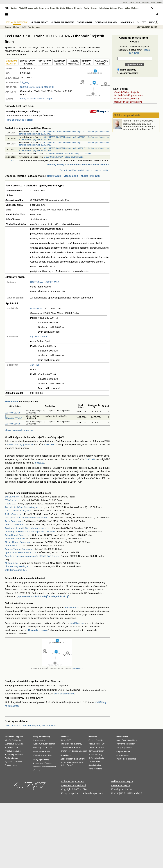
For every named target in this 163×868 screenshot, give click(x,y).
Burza (63, 740)
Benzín (75, 762)
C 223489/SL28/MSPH (14, 417)
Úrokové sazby (39, 740)
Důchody (36, 770)
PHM (69, 762)
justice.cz (39, 463)
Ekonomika (65, 747)
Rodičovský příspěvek (14, 755)
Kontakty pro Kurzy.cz (123, 789)
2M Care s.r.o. (12, 497)
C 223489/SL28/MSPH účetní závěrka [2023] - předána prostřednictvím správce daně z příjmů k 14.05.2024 (64, 138)
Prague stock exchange (126, 759)
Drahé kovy (66, 755)
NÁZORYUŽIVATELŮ (74, 62)
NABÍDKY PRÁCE (87, 62)
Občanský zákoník (96, 758)
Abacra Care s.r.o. (14, 525)
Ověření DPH (84, 22)
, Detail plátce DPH (37, 87)
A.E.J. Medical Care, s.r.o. (18, 511)
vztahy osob (71, 176)
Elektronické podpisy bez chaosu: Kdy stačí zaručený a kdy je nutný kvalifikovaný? (139, 126)
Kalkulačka (104, 8)
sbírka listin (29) (90, 176)
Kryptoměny (66, 751)
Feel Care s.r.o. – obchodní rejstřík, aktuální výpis (30, 726)
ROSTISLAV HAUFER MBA (45, 282)
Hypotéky (78, 8)
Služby (141, 22)
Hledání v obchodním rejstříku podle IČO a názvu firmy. (134, 50)
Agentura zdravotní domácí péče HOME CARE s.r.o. (32, 556)
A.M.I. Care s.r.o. (13, 514)
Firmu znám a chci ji (19, 120)
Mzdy (45, 755)
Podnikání (93, 737)
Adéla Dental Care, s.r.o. (17, 535)
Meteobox (145, 2)
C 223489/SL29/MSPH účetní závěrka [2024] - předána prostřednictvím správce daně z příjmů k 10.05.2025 (64, 133)
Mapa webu (127, 747)
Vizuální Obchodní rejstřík (127, 92)
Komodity (54, 8)
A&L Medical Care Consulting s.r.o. (23, 507)
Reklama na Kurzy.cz (122, 781)
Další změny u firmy (64, 694)
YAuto (138, 2)
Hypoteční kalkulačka (13, 762)
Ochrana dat (68, 781)
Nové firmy (127, 22)
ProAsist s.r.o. (37, 308)
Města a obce (94, 744)
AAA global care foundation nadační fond (26, 518)
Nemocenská (38, 763)
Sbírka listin (11, 401)
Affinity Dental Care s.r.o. (18, 542)
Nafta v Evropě (67, 765)
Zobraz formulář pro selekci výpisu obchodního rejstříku (84, 170)
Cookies (79, 781)
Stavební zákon (95, 765)
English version (123, 752)
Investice (65, 737)
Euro (45, 747)
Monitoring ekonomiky (126, 744)
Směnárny (37, 747)
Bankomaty (45, 737)
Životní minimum (11, 758)
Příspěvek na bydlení (13, 751)
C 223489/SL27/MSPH (14, 423)
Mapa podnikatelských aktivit (128, 102)
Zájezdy (131, 2)
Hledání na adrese (62, 22)
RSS (123, 793)
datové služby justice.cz (20, 445)
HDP (73, 747)
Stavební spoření (48, 744)
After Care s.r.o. (13, 545)
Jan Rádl (35, 365)
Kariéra (124, 2)
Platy (50, 755)
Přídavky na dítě (11, 747)
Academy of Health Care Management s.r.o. (27, 528)
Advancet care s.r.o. (15, 538)
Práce (121, 8)
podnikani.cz (78, 668)
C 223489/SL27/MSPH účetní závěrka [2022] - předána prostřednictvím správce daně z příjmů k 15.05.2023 (64, 144)
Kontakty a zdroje (38, 630)
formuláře (98, 769)
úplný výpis (54, 176)
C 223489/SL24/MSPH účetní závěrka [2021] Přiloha (67, 154)
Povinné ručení (11, 765)
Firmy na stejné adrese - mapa (36, 98)
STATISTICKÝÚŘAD (45, 62)
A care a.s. (10, 504)
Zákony (113, 8)
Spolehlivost (132, 740)
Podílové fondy (76, 744)
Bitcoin (69, 8)
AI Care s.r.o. (11, 563)
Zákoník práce (94, 762)
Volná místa (44, 752)
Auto (118, 740)
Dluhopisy (65, 744)
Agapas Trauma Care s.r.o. (19, 549)
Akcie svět (33, 8)
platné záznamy (127, 70)
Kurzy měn (44, 8)
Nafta (81, 762)
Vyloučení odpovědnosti (74, 785)
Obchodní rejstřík (20, 27)
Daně (91, 769)
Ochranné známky (106, 22)
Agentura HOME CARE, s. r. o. (21, 552)
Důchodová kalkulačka (14, 744)
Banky (35, 737)
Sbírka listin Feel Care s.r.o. (19, 430)
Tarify (87, 8)
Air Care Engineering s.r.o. (18, 566)
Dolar (50, 747)
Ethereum (83, 751)
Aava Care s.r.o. (13, 521)
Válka (127, 8)
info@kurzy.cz (72, 608)
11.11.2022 (10, 160)
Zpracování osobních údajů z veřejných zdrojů (44, 596)
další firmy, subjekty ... (16, 570)
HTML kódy (133, 793)
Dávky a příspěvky (41, 760)
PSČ (103, 744)
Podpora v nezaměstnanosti (44, 767)
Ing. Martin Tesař (39, 337)
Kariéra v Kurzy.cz (121, 785)
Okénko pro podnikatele (127, 115)
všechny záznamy (128, 73)
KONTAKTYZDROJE (60, 62)
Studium (160, 2)
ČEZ (69, 740)
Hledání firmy (39, 22)
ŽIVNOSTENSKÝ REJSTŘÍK (28, 62)
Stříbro (82, 759)
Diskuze (135, 8)
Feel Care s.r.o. (34, 27)
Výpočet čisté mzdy (13, 740)
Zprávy (14, 8)
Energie (94, 8)
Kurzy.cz (8, 27)
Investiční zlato (72, 759)
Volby (119, 747)
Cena (124, 740)
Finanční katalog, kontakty (127, 99)
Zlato (63, 8)
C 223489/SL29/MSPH (14, 412)
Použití (115, 793)
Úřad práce (37, 755)
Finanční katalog (95, 755)
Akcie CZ (23, 8)
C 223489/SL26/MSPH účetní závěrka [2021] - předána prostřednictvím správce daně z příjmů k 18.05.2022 (64, 149)
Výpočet (20, 737)
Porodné (48, 763)
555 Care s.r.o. (12, 500)
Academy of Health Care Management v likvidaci (30, 531)
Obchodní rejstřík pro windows (129, 95)
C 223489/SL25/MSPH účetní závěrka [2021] (64, 157)
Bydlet (153, 2)
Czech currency (123, 755)
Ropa (63, 762)
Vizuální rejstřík (17, 22)
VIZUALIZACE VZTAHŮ (101, 62)
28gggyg (25, 82)
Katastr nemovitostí (96, 747)
